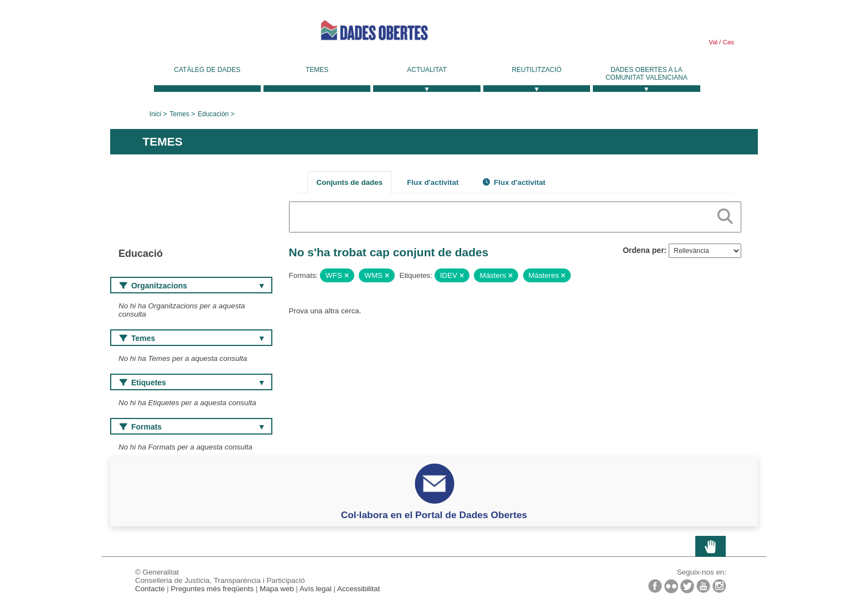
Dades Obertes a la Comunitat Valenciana (647, 74)
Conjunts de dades (349, 182)
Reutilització (536, 70)
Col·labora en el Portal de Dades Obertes (434, 515)
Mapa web (277, 589)
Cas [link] (727, 42)
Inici (155, 114)
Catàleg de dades (207, 70)
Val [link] (713, 42)
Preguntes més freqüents (213, 589)
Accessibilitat (358, 589)
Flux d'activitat (433, 182)
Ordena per (644, 250)
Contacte (150, 589)
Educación (213, 114)
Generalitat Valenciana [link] (193, 34)
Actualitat (427, 70)
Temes (317, 70)
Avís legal (316, 589)
